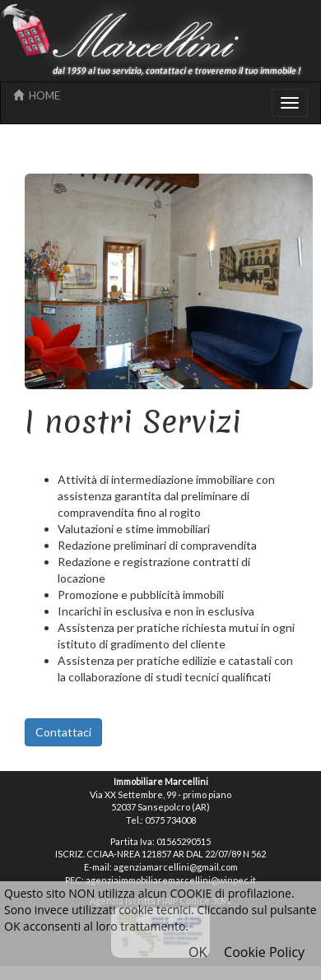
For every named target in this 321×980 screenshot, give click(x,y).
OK (198, 952)
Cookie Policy (264, 952)
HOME (37, 96)
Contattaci (63, 732)
